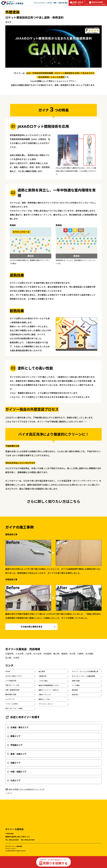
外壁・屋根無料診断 (12, 708)
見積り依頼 (76, 699)
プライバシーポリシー (46, 722)
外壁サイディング (45, 713)
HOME (8, 690)
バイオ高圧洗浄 (11, 699)
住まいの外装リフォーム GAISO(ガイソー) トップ (26, 808)
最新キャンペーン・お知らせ (49, 708)
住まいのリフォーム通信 (14, 727)
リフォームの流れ (12, 722)
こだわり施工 (43, 699)
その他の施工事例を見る (31, 645)
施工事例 (42, 690)
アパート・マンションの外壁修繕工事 (85, 690)
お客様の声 (43, 694)
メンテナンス (10, 717)
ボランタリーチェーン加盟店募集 (83, 694)
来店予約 (75, 713)
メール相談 (76, 704)
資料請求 (75, 708)
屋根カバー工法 (44, 718)
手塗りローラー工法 (12, 704)
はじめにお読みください (14, 694)
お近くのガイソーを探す (22, 735)
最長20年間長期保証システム (49, 704)
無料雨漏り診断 (11, 713)
